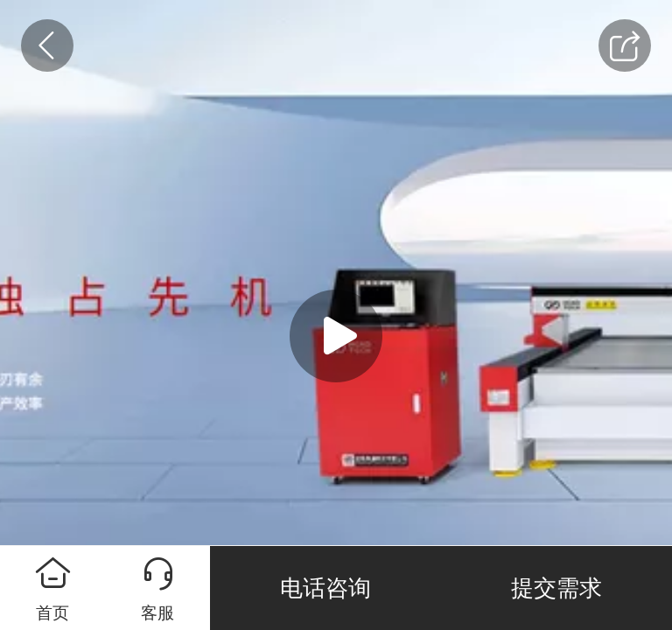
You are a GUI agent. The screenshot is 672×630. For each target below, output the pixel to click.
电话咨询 (325, 588)
